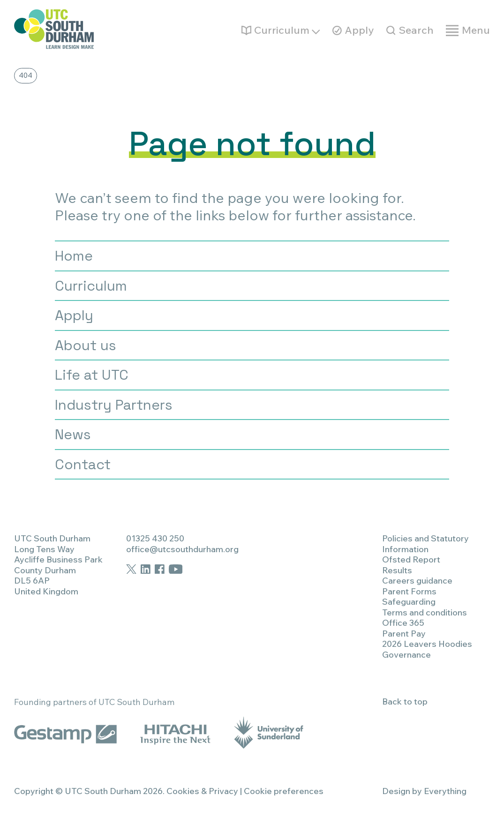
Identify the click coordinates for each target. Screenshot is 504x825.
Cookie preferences (284, 791)
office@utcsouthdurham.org (182, 549)
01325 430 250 (155, 538)
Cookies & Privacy (202, 791)
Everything (445, 791)
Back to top (405, 701)
